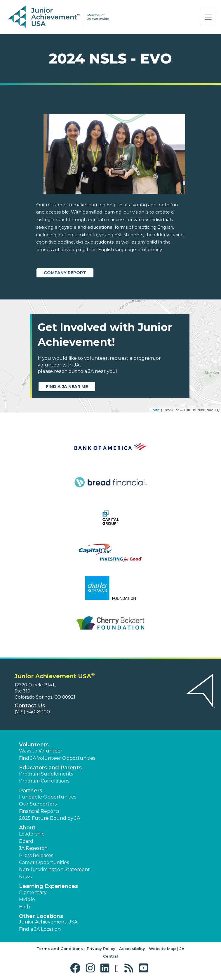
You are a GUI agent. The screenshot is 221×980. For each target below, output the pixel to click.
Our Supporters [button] (38, 804)
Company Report (65, 273)
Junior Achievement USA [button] (48, 922)
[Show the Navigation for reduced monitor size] (208, 17)
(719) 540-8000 (32, 712)
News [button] (25, 877)
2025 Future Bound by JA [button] (49, 818)
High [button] (25, 907)
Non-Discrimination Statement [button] (54, 869)
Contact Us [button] (30, 706)
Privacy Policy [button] (101, 949)
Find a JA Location (40, 929)
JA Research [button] (33, 848)
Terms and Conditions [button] (60, 949)
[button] (77, 968)
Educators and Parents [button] (50, 768)
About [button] (27, 828)
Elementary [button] (33, 892)
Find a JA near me (67, 387)
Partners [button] (31, 791)
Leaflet (155, 410)
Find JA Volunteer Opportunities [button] (57, 758)
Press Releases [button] (36, 855)
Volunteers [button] (34, 745)
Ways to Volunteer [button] (41, 751)
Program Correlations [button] (44, 781)
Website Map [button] (162, 949)
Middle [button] (27, 899)
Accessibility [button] (132, 949)
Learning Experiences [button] (48, 886)
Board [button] (26, 841)
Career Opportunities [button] (44, 862)
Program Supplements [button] (46, 774)
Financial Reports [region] (39, 811)
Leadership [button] (32, 834)
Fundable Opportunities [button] (48, 797)
